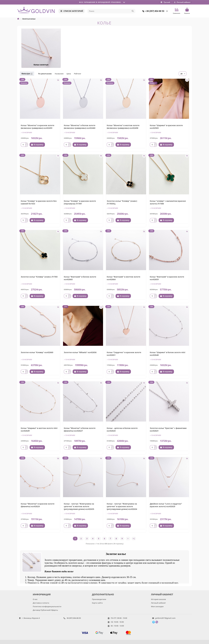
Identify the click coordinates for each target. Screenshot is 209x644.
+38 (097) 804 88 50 (153, 11)
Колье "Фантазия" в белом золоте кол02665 (80, 278)
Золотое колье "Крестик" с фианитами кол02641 (168, 429)
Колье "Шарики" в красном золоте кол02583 (166, 127)
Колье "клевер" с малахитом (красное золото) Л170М (168, 202)
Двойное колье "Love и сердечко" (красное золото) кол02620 (166, 505)
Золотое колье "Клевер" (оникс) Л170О (39, 277)
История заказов (158, 599)
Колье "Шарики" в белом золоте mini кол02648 (168, 354)
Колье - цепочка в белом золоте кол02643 (122, 429)
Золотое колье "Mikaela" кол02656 (80, 352)
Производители (99, 599)
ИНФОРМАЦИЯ (42, 594)
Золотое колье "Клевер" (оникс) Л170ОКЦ (122, 202)
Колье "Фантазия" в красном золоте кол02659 (167, 278)
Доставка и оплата (41, 603)
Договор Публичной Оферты (45, 610)
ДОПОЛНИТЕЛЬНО (103, 594)
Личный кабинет (158, 603)
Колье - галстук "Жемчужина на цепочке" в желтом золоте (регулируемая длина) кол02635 (79, 506)
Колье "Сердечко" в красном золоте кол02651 (124, 354)
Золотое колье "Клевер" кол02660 (37, 352)
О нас (35, 599)
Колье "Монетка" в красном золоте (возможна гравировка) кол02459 (38, 127)
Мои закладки (157, 606)
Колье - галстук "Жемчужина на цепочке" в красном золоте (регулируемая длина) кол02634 (122, 506)
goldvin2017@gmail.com (165, 618)
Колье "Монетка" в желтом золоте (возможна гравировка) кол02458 (123, 127)
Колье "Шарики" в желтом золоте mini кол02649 (39, 429)
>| (134, 538)
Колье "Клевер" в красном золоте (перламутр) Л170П (80, 202)
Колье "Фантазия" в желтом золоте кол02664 (123, 278)
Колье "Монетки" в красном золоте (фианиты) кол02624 (38, 505)
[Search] (111, 11)
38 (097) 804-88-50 (74, 618)
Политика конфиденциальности (47, 606)
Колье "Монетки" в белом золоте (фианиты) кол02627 (80, 429)
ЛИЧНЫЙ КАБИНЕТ (162, 594)
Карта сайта (97, 603)
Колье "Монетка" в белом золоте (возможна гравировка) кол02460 (80, 127)
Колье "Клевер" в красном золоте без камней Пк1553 (39, 202)
